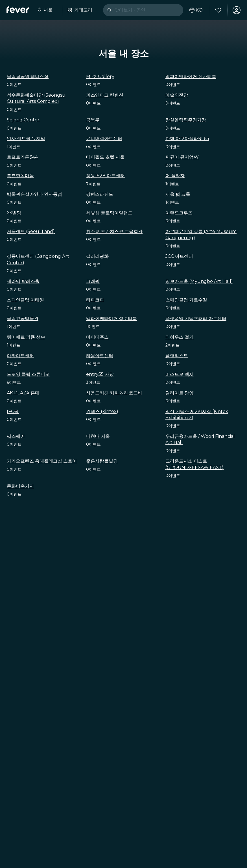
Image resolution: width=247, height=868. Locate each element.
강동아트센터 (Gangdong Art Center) (38, 259)
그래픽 (93, 281)
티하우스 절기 (180, 337)
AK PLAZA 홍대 (23, 393)
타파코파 (95, 300)
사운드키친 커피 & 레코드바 (114, 393)
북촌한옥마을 (20, 176)
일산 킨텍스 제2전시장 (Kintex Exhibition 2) (197, 415)
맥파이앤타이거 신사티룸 (191, 76)
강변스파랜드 (100, 194)
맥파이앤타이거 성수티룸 (112, 318)
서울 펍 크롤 (178, 194)
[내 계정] (236, 10)
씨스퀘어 (16, 436)
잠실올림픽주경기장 (186, 120)
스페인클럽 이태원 (25, 300)
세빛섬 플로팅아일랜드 (109, 213)
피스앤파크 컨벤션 (105, 95)
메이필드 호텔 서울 (105, 157)
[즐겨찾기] (218, 10)
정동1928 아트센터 (105, 176)
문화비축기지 (20, 486)
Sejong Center (23, 120)
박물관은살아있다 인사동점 (34, 194)
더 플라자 (175, 176)
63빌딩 (14, 213)
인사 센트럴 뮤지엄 (26, 138)
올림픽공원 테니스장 (28, 76)
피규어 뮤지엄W (182, 157)
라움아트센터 (100, 356)
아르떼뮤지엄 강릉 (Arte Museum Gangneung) (201, 235)
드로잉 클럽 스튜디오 (28, 374)
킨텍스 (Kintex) (102, 411)
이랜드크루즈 (179, 213)
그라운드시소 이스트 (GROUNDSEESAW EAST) (194, 464)
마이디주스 (97, 337)
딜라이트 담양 (180, 393)
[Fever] (18, 10)
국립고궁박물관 (23, 318)
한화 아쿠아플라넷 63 (187, 138)
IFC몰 (13, 411)
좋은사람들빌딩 (102, 461)
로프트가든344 (22, 157)
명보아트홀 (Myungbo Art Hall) (199, 281)
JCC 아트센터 (179, 256)
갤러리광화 (97, 256)
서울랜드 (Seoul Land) (31, 231)
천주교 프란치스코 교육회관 (114, 231)
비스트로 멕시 (180, 374)
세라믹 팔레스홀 (23, 281)
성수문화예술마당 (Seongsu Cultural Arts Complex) (36, 98)
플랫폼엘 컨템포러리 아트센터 (196, 318)
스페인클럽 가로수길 (186, 300)
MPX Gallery (100, 76)
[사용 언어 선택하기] (196, 10)
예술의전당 (177, 95)
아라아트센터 (20, 356)
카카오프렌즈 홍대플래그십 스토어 (42, 461)
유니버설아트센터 (104, 138)
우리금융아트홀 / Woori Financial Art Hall (200, 439)
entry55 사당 (100, 374)
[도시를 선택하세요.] (45, 10)
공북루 (93, 120)
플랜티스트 (177, 356)
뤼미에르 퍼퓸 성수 (26, 337)
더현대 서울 (98, 436)
